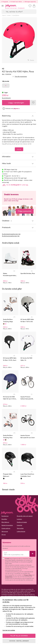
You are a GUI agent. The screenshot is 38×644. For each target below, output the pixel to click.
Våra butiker (20, 528)
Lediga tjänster (21, 531)
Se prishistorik (6, 98)
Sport (4, 15)
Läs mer (19, 149)
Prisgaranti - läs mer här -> (12, 176)
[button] (3, 6)
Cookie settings (6, 528)
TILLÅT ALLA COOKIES (19, 636)
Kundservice (5, 516)
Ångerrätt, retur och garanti (25, 516)
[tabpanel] (19, 40)
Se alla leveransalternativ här (11, 236)
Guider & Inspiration (7, 525)
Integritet (19, 525)
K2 (3, 69)
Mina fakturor (5, 522)
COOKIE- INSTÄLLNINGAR (19, 641)
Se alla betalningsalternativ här (11, 234)
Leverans (19, 519)
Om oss (4, 535)
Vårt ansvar (5, 531)
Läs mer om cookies (9, 630)
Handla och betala (22, 522)
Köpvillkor (4, 519)
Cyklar (9, 15)
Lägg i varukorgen (16, 103)
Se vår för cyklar (15, 185)
